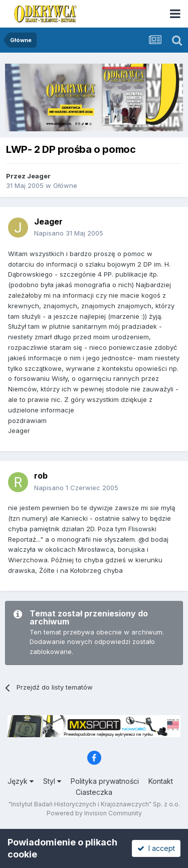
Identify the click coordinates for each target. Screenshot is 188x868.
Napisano (69, 233)
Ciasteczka (94, 792)
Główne (65, 185)
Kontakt (161, 781)
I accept (156, 848)
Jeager (39, 176)
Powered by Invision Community (94, 813)
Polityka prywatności (105, 781)
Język (21, 781)
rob (41, 476)
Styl (52, 781)
